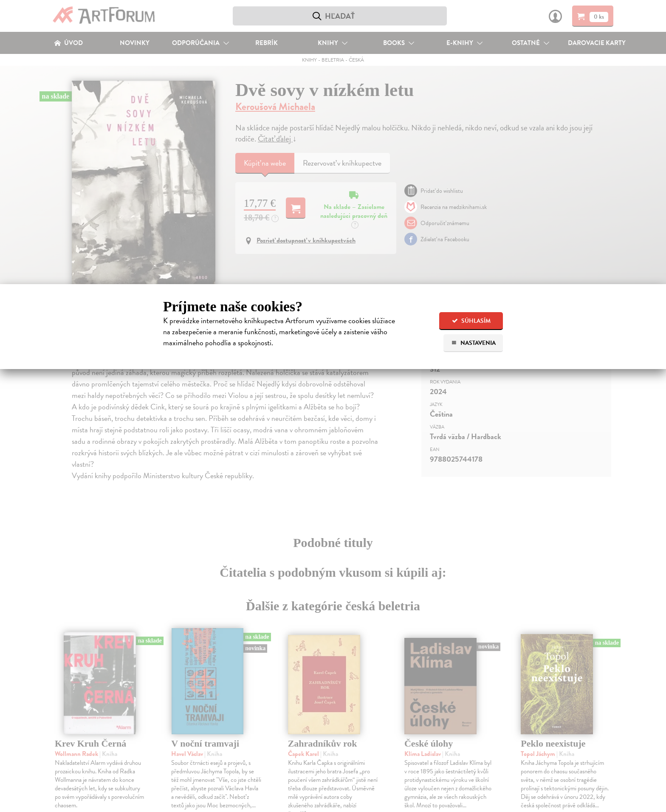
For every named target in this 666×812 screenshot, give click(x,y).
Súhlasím (471, 321)
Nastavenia (473, 343)
